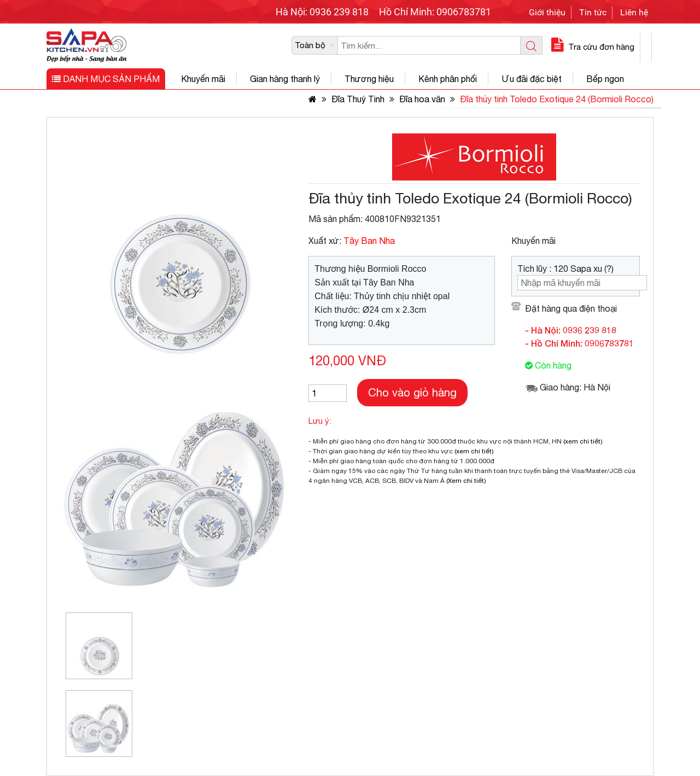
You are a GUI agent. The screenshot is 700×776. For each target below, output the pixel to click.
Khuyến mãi (203, 79)
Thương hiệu (369, 79)
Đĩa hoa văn (422, 99)
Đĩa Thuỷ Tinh (358, 99)
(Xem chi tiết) (466, 481)
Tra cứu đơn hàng (591, 47)
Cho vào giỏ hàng (412, 392)
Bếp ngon (605, 79)
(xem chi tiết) (583, 441)
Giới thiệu (547, 12)
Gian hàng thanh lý (285, 79)
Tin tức (593, 12)
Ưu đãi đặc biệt (532, 79)
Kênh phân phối (448, 79)
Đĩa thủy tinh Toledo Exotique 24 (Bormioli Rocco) (557, 99)
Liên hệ (634, 12)
